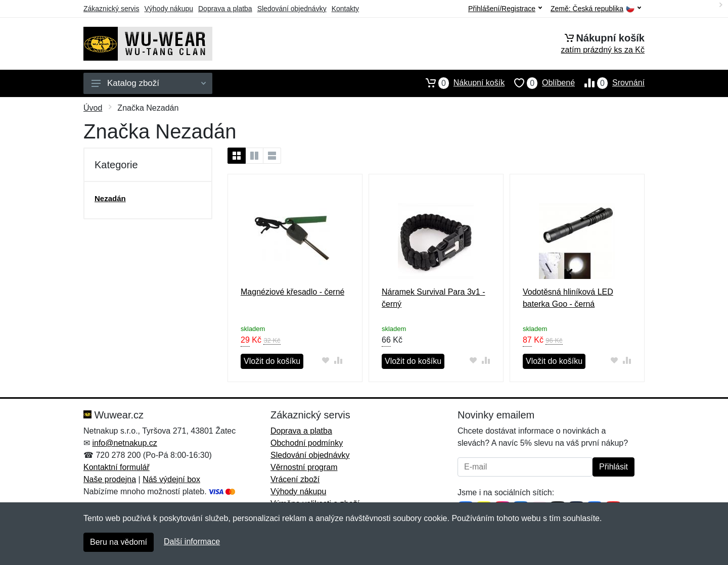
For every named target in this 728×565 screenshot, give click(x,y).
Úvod (93, 108)
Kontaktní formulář (117, 467)
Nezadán (110, 198)
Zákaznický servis (111, 9)
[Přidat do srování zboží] (338, 360)
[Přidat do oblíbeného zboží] (325, 360)
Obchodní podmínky (307, 443)
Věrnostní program (304, 467)
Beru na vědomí (119, 542)
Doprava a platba (225, 9)
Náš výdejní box (171, 479)
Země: (596, 9)
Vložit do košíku (272, 361)
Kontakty (345, 9)
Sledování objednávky (292, 9)
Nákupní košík (460, 83)
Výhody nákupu (169, 9)
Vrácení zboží (295, 479)
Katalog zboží (149, 83)
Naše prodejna (110, 479)
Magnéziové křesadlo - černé (292, 292)
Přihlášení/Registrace (505, 9)
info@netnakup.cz (124, 443)
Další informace (192, 542)
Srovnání (610, 83)
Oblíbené (540, 83)
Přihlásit (613, 467)
